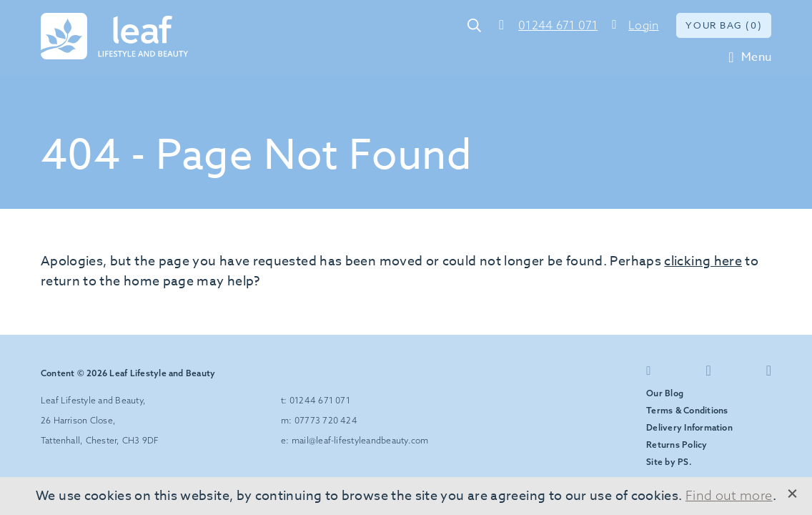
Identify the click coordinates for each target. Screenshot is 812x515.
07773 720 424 (326, 420)
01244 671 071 (558, 25)
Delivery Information (689, 427)
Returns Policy (677, 445)
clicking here (703, 261)
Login (643, 25)
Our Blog (665, 393)
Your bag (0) (724, 25)
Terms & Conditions (687, 410)
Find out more (729, 495)
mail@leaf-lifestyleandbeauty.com (360, 440)
